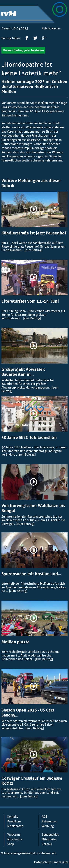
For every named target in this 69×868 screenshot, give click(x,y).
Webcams (14, 835)
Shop (11, 844)
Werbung (48, 826)
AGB (45, 817)
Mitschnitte (15, 839)
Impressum (61, 862)
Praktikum (14, 821)
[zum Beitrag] (33, 250)
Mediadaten (15, 826)
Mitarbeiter (49, 839)
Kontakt (13, 817)
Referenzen (49, 821)
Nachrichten (60, 28)
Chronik (47, 844)
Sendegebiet (50, 835)
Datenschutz (43, 862)
